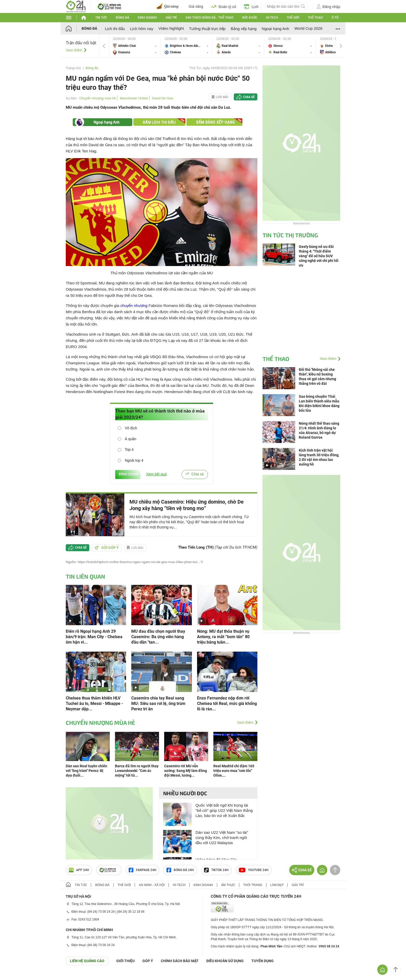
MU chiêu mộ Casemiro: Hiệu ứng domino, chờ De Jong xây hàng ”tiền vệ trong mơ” (187, 505)
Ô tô (335, 18)
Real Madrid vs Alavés (238, 46)
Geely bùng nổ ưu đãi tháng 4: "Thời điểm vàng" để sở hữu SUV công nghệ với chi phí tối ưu (319, 256)
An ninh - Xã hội (152, 885)
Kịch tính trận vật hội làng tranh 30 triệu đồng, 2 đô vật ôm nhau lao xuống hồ (319, 457)
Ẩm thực (228, 885)
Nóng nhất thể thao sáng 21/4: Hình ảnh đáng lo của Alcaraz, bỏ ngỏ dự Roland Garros (319, 430)
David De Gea (163, 98)
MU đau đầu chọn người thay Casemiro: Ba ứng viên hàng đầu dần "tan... (158, 637)
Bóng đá (122, 18)
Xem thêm (74, 50)
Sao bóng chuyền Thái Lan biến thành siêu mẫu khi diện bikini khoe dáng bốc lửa (319, 403)
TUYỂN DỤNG (263, 961)
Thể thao (315, 18)
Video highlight (171, 28)
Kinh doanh (147, 18)
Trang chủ (73, 68)
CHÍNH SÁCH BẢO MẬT (180, 961)
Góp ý (148, 961)
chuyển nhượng (134, 305)
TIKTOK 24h (216, 870)
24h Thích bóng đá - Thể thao (209, 18)
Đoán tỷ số (224, 6)
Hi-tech (272, 18)
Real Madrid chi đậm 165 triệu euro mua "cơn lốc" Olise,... (234, 771)
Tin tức (101, 18)
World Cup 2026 (308, 28)
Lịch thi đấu (115, 29)
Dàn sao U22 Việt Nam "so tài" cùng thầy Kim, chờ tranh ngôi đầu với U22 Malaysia (222, 838)
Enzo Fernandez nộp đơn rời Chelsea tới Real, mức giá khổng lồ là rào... (227, 703)
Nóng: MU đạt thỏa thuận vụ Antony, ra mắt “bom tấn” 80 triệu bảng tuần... (223, 637)
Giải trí (171, 18)
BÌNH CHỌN (128, 474)
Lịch (251, 6)
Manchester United (134, 98)
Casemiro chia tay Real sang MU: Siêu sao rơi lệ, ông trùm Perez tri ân (158, 703)
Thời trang (253, 885)
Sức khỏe (250, 18)
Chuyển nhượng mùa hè (97, 98)
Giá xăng (196, 6)
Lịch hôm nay (142, 29)
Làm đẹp (277, 885)
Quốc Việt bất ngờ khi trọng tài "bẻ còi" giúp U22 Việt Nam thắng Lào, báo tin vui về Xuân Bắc (224, 810)
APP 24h (79, 870)
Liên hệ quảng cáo (87, 961)
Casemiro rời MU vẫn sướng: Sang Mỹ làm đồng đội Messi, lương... (186, 771)
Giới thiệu (125, 961)
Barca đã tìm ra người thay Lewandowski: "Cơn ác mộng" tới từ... (137, 771)
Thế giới (293, 18)
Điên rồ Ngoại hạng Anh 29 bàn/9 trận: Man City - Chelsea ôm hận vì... (94, 637)
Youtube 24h (254, 870)
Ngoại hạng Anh (275, 29)
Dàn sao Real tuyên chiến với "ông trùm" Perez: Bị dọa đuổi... (86, 771)
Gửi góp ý (107, 548)
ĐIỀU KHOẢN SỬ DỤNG (225, 961)
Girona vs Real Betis (290, 46)
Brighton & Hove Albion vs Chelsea (186, 46)
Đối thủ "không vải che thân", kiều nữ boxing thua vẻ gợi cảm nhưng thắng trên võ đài (317, 377)
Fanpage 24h (143, 870)
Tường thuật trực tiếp (207, 29)
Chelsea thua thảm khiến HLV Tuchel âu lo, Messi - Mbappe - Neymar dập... (94, 703)
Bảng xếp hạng (244, 29)
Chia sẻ (249, 97)
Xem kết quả (157, 474)
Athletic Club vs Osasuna (135, 46)
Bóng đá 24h (180, 870)
